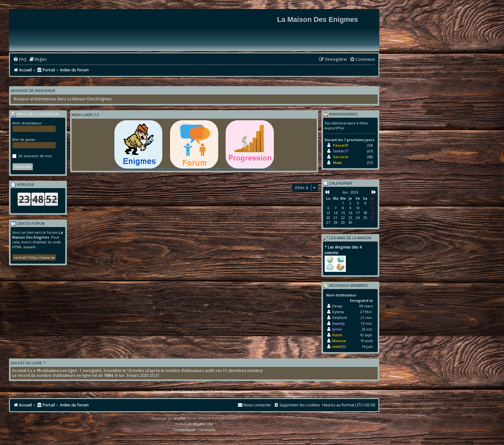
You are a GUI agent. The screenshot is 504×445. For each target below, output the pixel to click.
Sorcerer (341, 157)
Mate (337, 163)
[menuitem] (20, 60)
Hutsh (337, 335)
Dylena (338, 312)
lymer (337, 329)
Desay (337, 306)
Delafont (339, 318)
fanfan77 (341, 151)
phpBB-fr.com (203, 424)
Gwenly (338, 323)
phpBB (179, 418)
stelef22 (339, 346)
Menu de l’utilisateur (35, 114)
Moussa (339, 341)
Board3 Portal (181, 391)
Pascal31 (341, 145)
